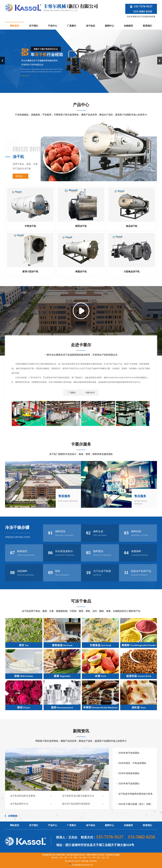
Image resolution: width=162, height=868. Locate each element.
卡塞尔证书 (90, 393)
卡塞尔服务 (81, 444)
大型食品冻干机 (132, 272)
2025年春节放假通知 (129, 784)
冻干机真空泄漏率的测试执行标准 (135, 794)
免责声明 (93, 861)
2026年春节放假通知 (129, 753)
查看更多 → (20, 176)
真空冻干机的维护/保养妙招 (76, 804)
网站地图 (85, 861)
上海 (80, 858)
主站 (61, 858)
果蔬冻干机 (81, 272)
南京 (84, 858)
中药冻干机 (30, 226)
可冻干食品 (81, 601)
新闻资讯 (81, 731)
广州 (89, 858)
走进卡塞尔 (81, 345)
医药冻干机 (81, 226)
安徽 (75, 858)
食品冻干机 (132, 226)
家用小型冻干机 (30, 272)
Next (160, 61)
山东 (103, 858)
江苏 (66, 858)
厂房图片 (72, 393)
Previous (2, 61)
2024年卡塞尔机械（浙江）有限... (135, 804)
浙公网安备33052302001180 (83, 865)
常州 (94, 858)
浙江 (108, 858)
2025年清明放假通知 (129, 773)
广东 (70, 858)
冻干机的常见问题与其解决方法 (78, 796)
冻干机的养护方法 (19, 804)
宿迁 (98, 858)
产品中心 (81, 105)
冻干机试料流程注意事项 (23, 796)
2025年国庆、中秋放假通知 (132, 763)
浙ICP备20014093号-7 (73, 861)
